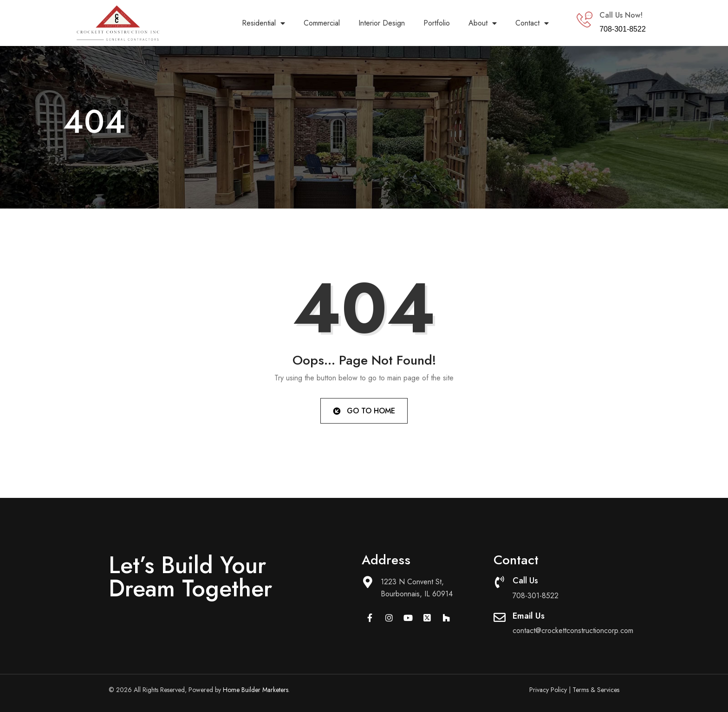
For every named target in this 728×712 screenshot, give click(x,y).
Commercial (322, 23)
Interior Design (382, 23)
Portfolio (437, 23)
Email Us (529, 616)
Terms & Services (596, 690)
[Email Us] (500, 617)
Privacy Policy (548, 690)
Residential (263, 23)
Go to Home (363, 410)
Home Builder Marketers (256, 690)
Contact (532, 23)
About (483, 23)
